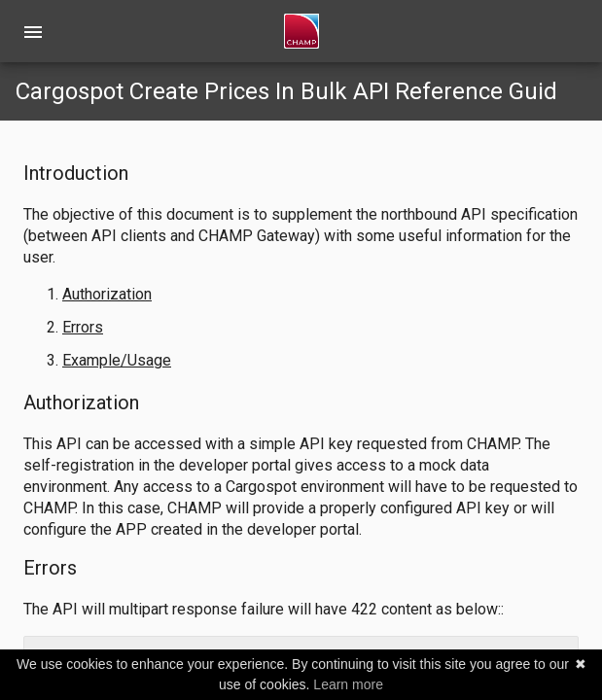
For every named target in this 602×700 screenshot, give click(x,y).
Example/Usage (117, 360)
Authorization (107, 294)
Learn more (348, 684)
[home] (301, 31)
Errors (83, 327)
